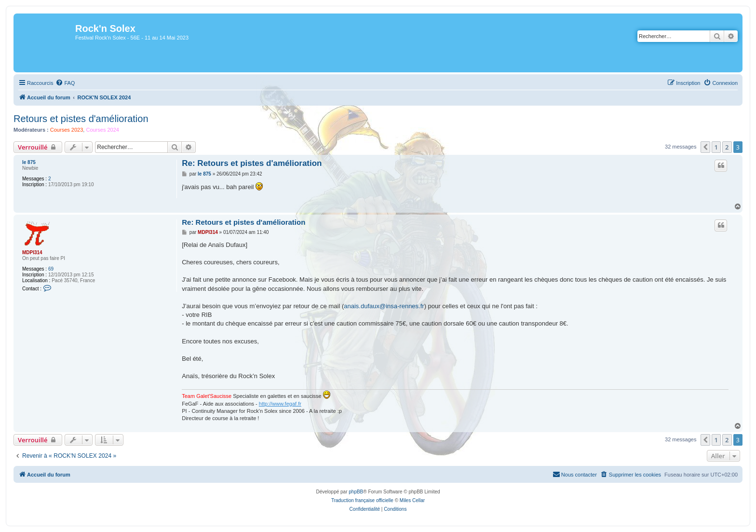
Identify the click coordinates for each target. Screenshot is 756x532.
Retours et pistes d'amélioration (81, 119)
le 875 (29, 162)
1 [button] (716, 147)
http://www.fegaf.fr (280, 404)
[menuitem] (65, 83)
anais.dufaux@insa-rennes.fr (384, 306)
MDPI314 (32, 252)
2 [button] (727, 147)
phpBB (356, 492)
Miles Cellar (412, 500)
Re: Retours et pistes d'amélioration (252, 163)
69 (51, 269)
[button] (705, 147)
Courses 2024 (102, 130)
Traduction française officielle (362, 500)
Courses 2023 (67, 130)
